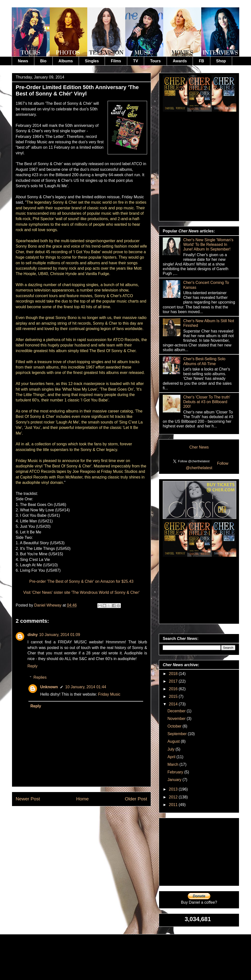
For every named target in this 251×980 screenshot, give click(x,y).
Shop (221, 61)
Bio (43, 61)
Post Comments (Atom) (93, 817)
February (176, 772)
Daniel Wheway (49, 605)
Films (116, 61)
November (177, 719)
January (175, 780)
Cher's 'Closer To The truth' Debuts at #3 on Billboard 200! (207, 402)
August (174, 741)
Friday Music (109, 694)
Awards (180, 61)
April (172, 757)
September (178, 734)
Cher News (199, 447)
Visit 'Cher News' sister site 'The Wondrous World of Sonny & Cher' (82, 592)
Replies (40, 677)
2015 (174, 696)
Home (82, 799)
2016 (174, 689)
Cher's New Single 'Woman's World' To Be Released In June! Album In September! (208, 245)
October (175, 726)
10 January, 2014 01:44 (86, 687)
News (23, 61)
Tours (155, 61)
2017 (174, 681)
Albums (66, 61)
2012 (174, 797)
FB (201, 61)
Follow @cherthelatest (207, 466)
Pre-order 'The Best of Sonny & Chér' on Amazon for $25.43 (81, 581)
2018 (174, 674)
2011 (174, 805)
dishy (33, 635)
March (173, 764)
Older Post (136, 799)
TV (136, 61)
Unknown (49, 687)
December (177, 711)
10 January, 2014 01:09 (60, 635)
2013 (174, 789)
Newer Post (28, 799)
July (171, 749)
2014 (174, 704)
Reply (32, 666)
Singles (92, 61)
